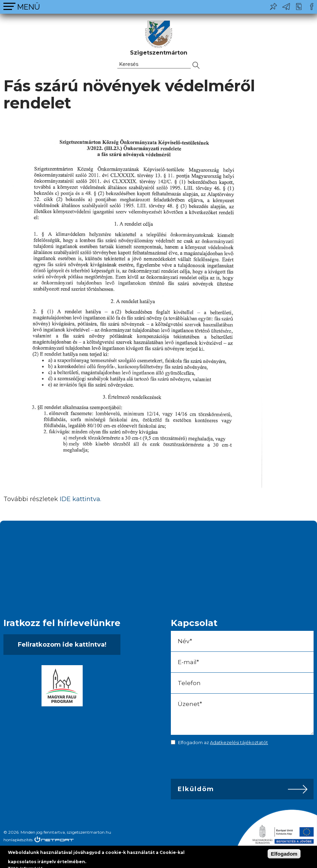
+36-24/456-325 (299, 7)
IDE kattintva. (80, 499)
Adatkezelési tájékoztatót (239, 742)
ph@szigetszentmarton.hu (286, 7)
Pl (273, 7)
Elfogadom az (223, 742)
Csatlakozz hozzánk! (312, 7)
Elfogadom (284, 854)
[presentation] (219, 764)
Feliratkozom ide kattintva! (62, 645)
